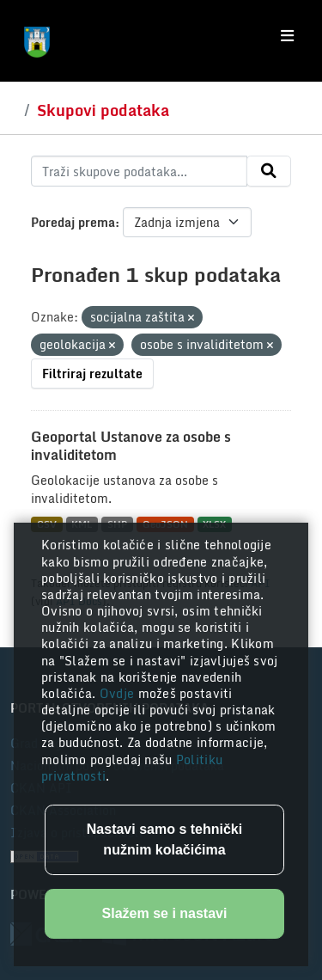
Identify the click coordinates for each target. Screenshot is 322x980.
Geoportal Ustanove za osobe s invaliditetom (131, 446)
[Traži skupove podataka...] (139, 171)
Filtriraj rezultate (92, 374)
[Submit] (269, 171)
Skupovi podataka (103, 110)
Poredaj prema (73, 222)
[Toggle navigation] (287, 36)
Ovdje (119, 693)
